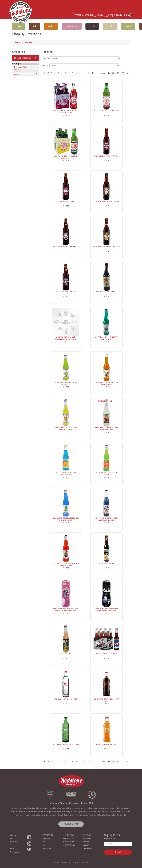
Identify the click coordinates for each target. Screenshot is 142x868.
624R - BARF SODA (66, 654)
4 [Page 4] (58, 73)
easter (51, 26)
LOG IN (100, 15)
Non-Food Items (69, 845)
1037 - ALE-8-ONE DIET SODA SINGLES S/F (106, 111)
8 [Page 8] (73, 73)
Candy (44, 845)
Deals (12, 849)
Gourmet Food (68, 835)
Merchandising (68, 842)
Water (17, 75)
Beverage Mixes (21, 67)
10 (109, 73)
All (128, 73)
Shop (16, 43)
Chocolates (46, 849)
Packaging (87, 839)
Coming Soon (15, 852)
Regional (87, 842)
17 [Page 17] (89, 73)
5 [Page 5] (62, 73)
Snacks (86, 845)
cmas (18, 26)
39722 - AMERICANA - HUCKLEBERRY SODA (66, 247)
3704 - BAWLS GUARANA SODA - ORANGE (106, 744)
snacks (110, 26)
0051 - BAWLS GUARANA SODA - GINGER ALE (66, 744)
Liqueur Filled (68, 839)
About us (13, 835)
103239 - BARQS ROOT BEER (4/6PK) (107, 654)
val (34, 26)
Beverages (28, 43)
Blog (12, 839)
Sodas (26, 70)
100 (123, 73)
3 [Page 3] (55, 73)
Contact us (14, 842)
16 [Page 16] (85, 73)
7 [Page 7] (69, 73)
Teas (26, 72)
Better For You (47, 835)
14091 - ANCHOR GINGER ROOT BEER (107, 292)
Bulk (43, 842)
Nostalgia (87, 835)
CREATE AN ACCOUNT (84, 15)
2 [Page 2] (51, 73)
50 (118, 73)
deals (92, 26)
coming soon (72, 26)
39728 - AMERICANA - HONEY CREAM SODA (106, 201)
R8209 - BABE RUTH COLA (106, 563)
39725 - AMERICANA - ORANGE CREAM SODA (106, 247)
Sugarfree (88, 849)
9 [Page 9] (76, 73)
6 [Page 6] (66, 73)
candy (128, 26)
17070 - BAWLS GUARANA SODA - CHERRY (66, 699)
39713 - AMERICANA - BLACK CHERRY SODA (106, 156)
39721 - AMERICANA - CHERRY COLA (66, 201)
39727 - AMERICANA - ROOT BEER (66, 292)
